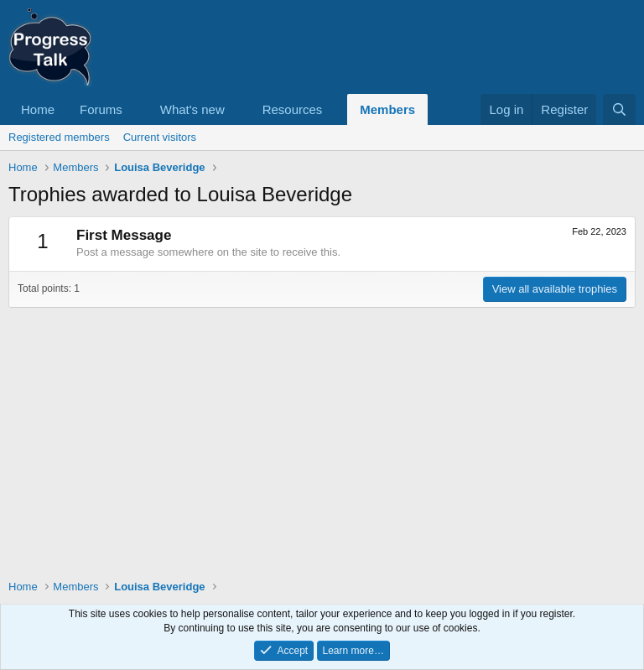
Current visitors (160, 137)
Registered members (59, 137)
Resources (293, 109)
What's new (192, 109)
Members (387, 109)
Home (38, 109)
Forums (101, 109)
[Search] (619, 109)
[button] (136, 109)
